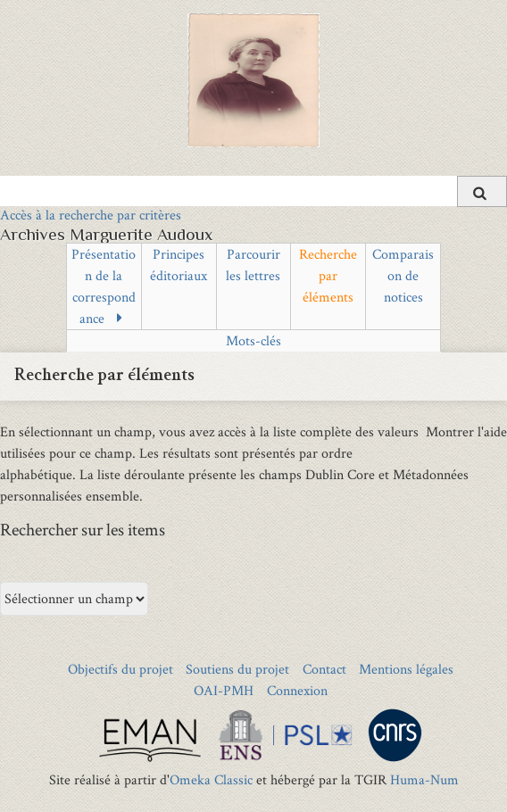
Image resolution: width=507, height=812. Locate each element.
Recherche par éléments (328, 275)
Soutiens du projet (237, 669)
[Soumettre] (482, 191)
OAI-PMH (224, 690)
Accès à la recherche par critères (91, 215)
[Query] (253, 191)
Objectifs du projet (121, 669)
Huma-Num (424, 779)
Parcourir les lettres (253, 265)
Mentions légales (406, 669)
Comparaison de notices (403, 275)
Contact (324, 669)
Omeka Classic (211, 779)
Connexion (297, 690)
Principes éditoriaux (179, 265)
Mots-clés (253, 340)
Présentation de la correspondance (104, 286)
